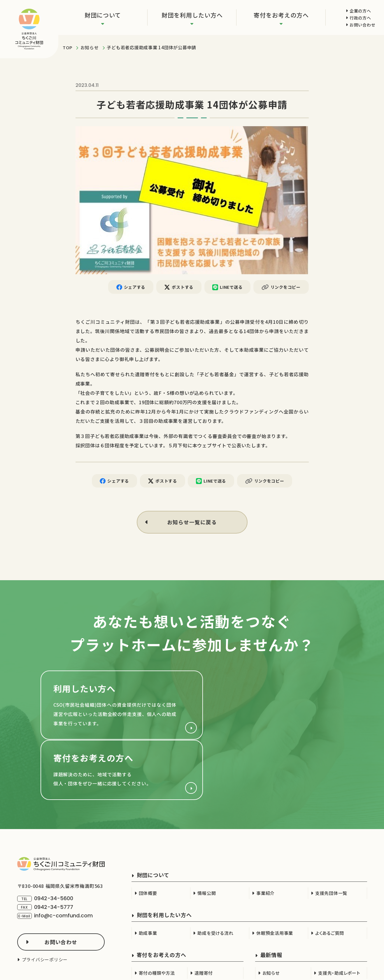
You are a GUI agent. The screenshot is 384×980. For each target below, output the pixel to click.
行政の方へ (360, 18)
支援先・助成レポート (339, 916)
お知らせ (90, 47)
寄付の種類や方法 (157, 916)
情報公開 (207, 836)
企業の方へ (360, 11)
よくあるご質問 (330, 876)
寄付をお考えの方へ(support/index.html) (271, 707)
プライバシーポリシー (45, 903)
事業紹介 (265, 836)
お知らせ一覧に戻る (192, 523)
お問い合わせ (362, 25)
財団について (103, 15)
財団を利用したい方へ (192, 15)
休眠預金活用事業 (275, 876)
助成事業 (148, 876)
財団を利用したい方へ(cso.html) (113, 707)
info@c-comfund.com (63, 859)
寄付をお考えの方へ (281, 15)
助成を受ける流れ (215, 876)
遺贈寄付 (204, 916)
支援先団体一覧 (331, 836)
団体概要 (148, 836)
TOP (67, 47)
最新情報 (271, 898)
